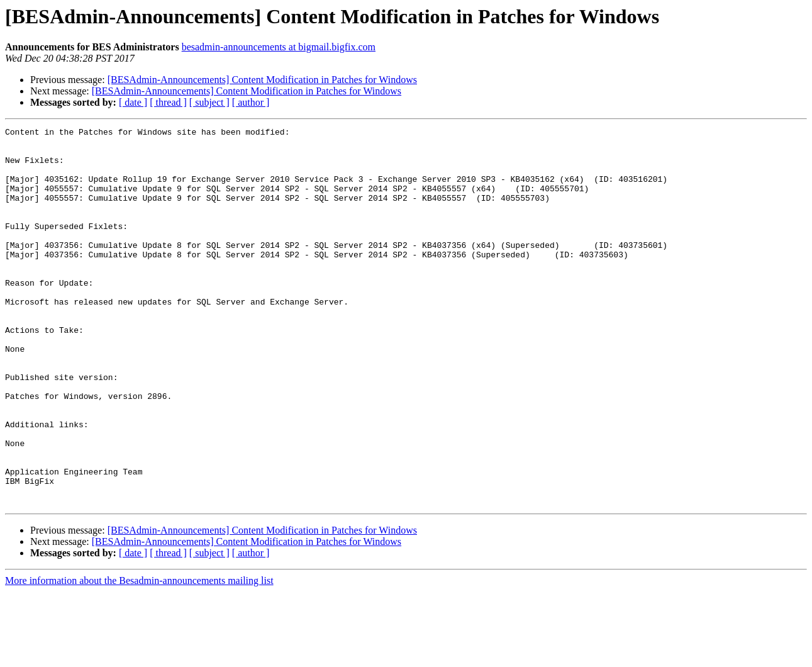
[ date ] (133, 102)
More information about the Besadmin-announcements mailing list (139, 656)
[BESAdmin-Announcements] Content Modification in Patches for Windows (262, 80)
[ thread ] (168, 102)
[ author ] (251, 102)
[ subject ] (209, 102)
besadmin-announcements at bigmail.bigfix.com (279, 47)
